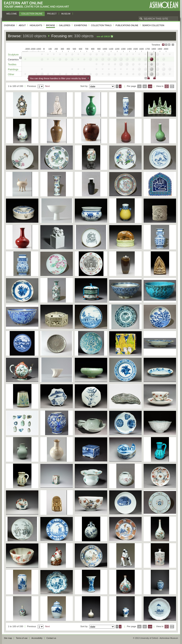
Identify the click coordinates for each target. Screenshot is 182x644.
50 (145, 87)
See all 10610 (103, 36)
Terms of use (22, 638)
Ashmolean (164, 5)
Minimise (166, 45)
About (22, 25)
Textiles (12, 64)
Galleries (65, 25)
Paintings (13, 69)
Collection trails (101, 25)
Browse (51, 25)
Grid (167, 86)
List (172, 86)
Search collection (153, 25)
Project (52, 14)
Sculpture (13, 55)
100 (150, 87)
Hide (169, 45)
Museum (66, 14)
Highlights (36, 25)
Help (173, 45)
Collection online (32, 14)
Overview (9, 25)
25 (139, 87)
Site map (8, 638)
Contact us (51, 638)
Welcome (12, 14)
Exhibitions (81, 25)
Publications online (127, 25)
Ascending (117, 86)
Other (11, 74)
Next (47, 86)
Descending (120, 86)
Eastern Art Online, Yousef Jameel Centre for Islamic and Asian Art (37, 5)
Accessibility (37, 638)
